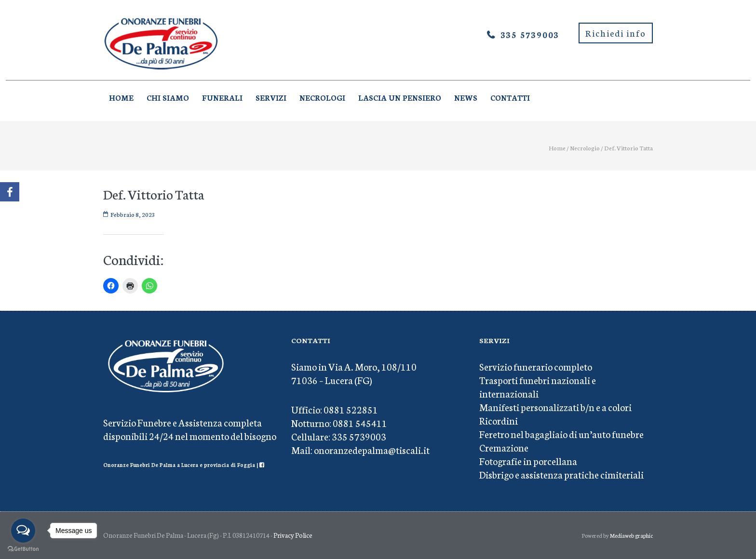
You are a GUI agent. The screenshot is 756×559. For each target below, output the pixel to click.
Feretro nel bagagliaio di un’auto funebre (561, 434)
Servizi (271, 98)
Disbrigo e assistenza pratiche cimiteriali (561, 474)
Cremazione (504, 447)
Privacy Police (293, 535)
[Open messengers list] (23, 531)
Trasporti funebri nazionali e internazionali (538, 386)
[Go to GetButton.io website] (23, 549)
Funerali (222, 98)
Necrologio (585, 148)
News (466, 98)
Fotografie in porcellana (528, 461)
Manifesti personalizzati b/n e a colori (555, 407)
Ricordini (499, 420)
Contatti (510, 98)
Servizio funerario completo (536, 366)
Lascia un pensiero (400, 98)
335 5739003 (530, 34)
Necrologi (322, 98)
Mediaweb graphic (631, 535)
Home (121, 98)
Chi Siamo (168, 98)
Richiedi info (616, 33)
